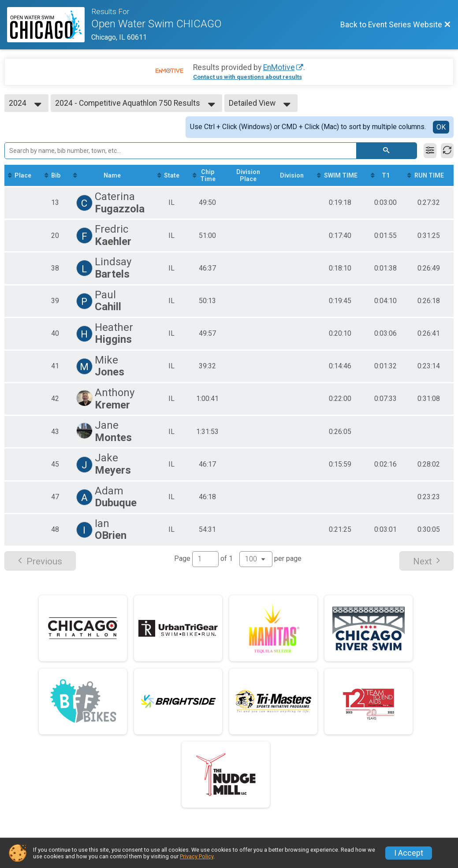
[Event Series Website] (49, 25)
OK (441, 127)
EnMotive (279, 67)
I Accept (409, 853)
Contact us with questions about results (248, 77)
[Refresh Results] (447, 151)
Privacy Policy (197, 856)
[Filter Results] (430, 151)
